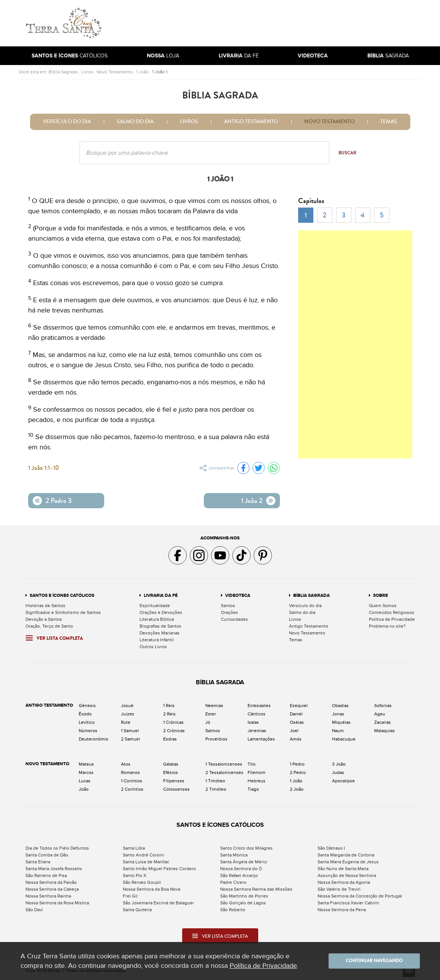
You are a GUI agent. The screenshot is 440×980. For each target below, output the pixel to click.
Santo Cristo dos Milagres (246, 848)
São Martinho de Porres (244, 896)
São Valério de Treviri (339, 889)
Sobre (380, 595)
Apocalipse (343, 781)
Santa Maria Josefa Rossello (54, 869)
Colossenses (176, 789)
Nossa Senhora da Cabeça (52, 889)
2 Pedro (298, 772)
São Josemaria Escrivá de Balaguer (158, 903)
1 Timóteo (215, 781)
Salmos (213, 731)
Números (88, 731)
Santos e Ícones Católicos (62, 595)
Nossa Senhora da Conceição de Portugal (360, 896)
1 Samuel (130, 731)
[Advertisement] (272, 23)
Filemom (257, 772)
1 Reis (169, 706)
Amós (296, 739)
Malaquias (384, 731)
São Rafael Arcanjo (239, 875)
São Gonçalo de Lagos (243, 903)
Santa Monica (234, 855)
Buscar (347, 153)
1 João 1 (160, 72)
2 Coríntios (132, 789)
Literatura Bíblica (157, 619)
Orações (230, 612)
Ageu (380, 714)
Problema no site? (387, 626)
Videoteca (238, 595)
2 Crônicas (174, 731)
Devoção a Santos (44, 619)
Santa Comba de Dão (47, 855)
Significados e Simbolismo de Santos (63, 612)
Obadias (340, 706)
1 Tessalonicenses (224, 764)
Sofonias (383, 706)
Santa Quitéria (137, 910)
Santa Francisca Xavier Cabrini (348, 903)
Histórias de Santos (45, 606)
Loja (163, 56)
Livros (87, 72)
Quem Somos (383, 606)
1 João (142, 72)
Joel (294, 731)
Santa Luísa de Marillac (146, 862)
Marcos (86, 772)
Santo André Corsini (143, 855)
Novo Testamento (115, 72)
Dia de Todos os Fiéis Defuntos (57, 848)
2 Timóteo (216, 789)
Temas (389, 122)
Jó (208, 722)
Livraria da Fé (161, 595)
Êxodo (85, 714)
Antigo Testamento (251, 122)
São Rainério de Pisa (46, 875)
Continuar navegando (374, 961)
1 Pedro (297, 764)
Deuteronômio (94, 739)
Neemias (214, 706)
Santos (228, 606)
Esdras (170, 739)
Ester (211, 714)
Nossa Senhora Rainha (48, 896)
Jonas (338, 714)
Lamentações (261, 739)
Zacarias (383, 722)
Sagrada (388, 56)
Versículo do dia (67, 122)
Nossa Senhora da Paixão (51, 882)
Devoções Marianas (160, 633)
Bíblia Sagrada (63, 72)
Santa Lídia (134, 848)
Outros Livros (153, 647)
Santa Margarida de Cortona (346, 855)
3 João (339, 764)
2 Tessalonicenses (224, 772)
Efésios (171, 772)
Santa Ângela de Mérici (244, 862)
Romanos (130, 772)
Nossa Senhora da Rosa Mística (57, 903)
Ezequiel (299, 706)
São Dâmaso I (331, 848)
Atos (126, 764)
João (84, 789)
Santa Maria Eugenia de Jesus (348, 862)
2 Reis (169, 714)
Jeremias (257, 731)
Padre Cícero (233, 882)
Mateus (86, 764)
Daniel (296, 714)
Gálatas (171, 764)
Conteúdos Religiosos (392, 612)
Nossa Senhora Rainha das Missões (256, 889)
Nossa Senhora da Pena (342, 910)
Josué (127, 706)
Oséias (297, 722)
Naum (338, 731)
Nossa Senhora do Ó (241, 869)
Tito (252, 764)
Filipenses (174, 781)
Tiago (253, 789)
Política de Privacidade (392, 619)
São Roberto (233, 910)
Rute (126, 722)
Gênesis (87, 706)
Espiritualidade (155, 606)
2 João (297, 789)
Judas (338, 772)
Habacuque (344, 739)
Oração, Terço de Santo (49, 626)
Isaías (253, 722)
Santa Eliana (38, 862)
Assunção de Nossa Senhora (347, 875)
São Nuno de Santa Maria (343, 869)
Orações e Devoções (161, 612)
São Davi (34, 910)
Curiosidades (234, 619)
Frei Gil (130, 896)
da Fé (239, 56)
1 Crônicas (173, 722)
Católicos (70, 56)
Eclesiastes (259, 706)
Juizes (128, 714)
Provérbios (216, 739)
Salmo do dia (135, 122)
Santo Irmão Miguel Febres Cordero (159, 869)
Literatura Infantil (157, 640)
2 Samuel (130, 739)
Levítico (87, 722)
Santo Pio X (135, 875)
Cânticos (257, 714)
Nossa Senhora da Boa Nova (152, 889)
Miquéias (341, 722)
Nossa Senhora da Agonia (344, 882)
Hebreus (257, 781)
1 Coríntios (132, 781)
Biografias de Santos (160, 626)
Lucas (85, 781)
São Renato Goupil (142, 882)
